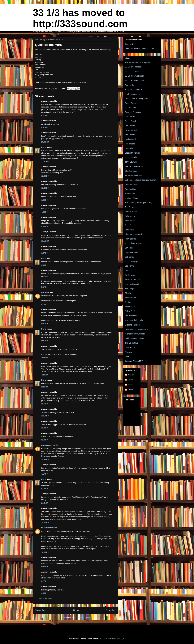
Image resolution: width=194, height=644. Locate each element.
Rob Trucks (130, 144)
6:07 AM (45, 115)
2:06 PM (45, 265)
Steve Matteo (131, 298)
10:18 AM (45, 241)
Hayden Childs (131, 130)
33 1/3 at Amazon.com (135, 80)
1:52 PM (45, 428)
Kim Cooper (130, 289)
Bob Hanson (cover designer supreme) (142, 180)
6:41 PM (45, 324)
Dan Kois (129, 148)
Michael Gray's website (135, 334)
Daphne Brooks (132, 252)
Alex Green (130, 307)
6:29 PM (45, 304)
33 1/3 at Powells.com (134, 76)
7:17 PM (45, 474)
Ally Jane (132, 375)
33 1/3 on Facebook (134, 67)
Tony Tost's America (134, 89)
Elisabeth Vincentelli (134, 234)
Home (76, 610)
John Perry (130, 225)
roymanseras (47, 445)
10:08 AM (45, 142)
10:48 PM (45, 459)
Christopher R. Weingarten (136, 99)
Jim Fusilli (129, 248)
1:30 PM (45, 200)
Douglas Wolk (131, 184)
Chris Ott (129, 270)
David (44, 147)
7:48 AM (45, 375)
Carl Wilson (130, 117)
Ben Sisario (130, 126)
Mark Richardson (132, 94)
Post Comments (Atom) (81, 617)
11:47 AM (45, 161)
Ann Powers (130, 135)
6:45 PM (45, 341)
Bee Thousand (131, 316)
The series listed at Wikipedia (138, 62)
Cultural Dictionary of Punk (136, 329)
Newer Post (41, 610)
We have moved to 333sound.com (140, 48)
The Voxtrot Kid (132, 343)
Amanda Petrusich (133, 112)
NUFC (128, 356)
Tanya (130, 390)
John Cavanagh (132, 261)
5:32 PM (45, 287)
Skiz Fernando (131, 171)
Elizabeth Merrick (132, 153)
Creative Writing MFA (134, 361)
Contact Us (130, 44)
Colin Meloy (130, 216)
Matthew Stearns (132, 198)
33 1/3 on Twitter (132, 71)
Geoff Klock (130, 347)
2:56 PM (45, 404)
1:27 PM (45, 253)
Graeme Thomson (133, 325)
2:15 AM (45, 503)
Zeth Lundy (130, 194)
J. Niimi (128, 302)
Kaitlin (130, 385)
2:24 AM (45, 358)
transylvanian (47, 528)
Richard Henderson (133, 175)
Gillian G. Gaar (131, 311)
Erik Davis (129, 257)
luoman (104, 638)
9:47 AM (45, 127)
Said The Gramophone (135, 338)
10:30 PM (45, 522)
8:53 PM (45, 440)
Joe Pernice (130, 207)
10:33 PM (45, 552)
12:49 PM (45, 176)
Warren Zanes (131, 212)
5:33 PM (45, 227)
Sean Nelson (131, 221)
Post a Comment (45, 598)
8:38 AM (45, 387)
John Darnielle (131, 157)
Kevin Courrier (131, 139)
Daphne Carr (131, 189)
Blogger (121, 638)
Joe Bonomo (130, 108)
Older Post (111, 610)
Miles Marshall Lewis (134, 320)
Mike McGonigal (132, 284)
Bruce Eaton (130, 103)
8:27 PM (45, 581)
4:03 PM (45, 212)
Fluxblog (129, 352)
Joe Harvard (130, 266)
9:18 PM (45, 489)
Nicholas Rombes (133, 280)
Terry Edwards (131, 162)
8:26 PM (45, 567)
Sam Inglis (129, 230)
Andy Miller (130, 85)
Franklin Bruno (131, 239)
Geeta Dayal (130, 121)
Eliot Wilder (130, 293)
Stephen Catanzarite (134, 166)
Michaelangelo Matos (134, 243)
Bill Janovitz (130, 275)
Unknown (45, 292)
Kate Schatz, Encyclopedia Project (140, 203)
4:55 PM (45, 593)
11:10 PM (45, 416)
